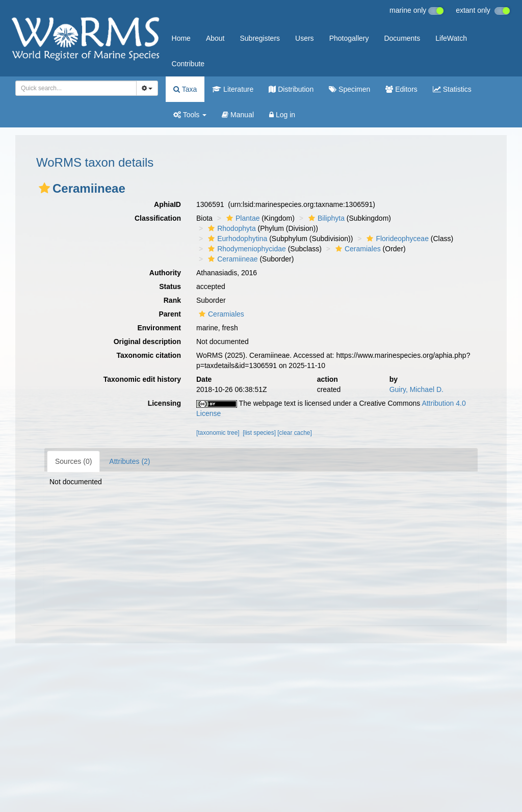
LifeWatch (451, 38)
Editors (401, 89)
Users (305, 38)
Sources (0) (73, 461)
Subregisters (260, 38)
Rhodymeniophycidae (246, 249)
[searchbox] (73, 88)
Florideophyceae (396, 239)
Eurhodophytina (236, 239)
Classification (158, 218)
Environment (159, 328)
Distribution (291, 89)
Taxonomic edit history (142, 379)
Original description (147, 342)
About (215, 38)
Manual (238, 115)
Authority (165, 273)
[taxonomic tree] (218, 433)
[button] (44, 188)
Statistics (452, 89)
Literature (233, 89)
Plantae (242, 218)
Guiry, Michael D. (416, 389)
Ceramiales (357, 249)
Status (170, 286)
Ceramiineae (231, 259)
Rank (172, 300)
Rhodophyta (231, 228)
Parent (170, 314)
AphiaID (167, 204)
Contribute (188, 64)
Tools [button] (190, 115)
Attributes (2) (129, 461)
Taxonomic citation (149, 355)
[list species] (259, 433)
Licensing (164, 403)
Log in (282, 115)
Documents (402, 38)
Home (181, 38)
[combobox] (76, 88)
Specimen (349, 89)
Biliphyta (325, 218)
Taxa (185, 89)
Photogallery (349, 38)
